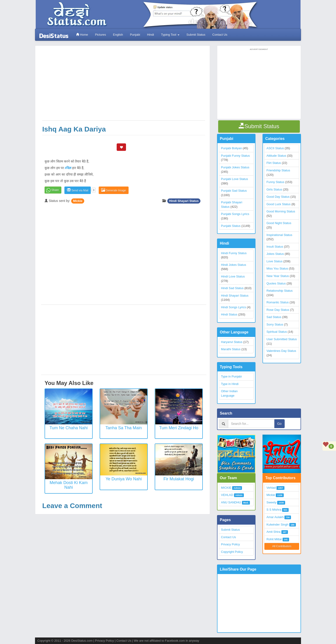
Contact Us (220, 35)
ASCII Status (275, 148)
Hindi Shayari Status (184, 201)
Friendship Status (278, 170)
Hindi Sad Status (232, 288)
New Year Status (278, 276)
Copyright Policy (232, 552)
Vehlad (271, 488)
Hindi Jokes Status (234, 265)
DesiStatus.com (82, 641)
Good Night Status (279, 223)
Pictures (100, 35)
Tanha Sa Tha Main (124, 428)
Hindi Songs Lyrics (233, 307)
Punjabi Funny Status (235, 156)
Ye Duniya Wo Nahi (124, 479)
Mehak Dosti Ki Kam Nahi (68, 485)
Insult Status (275, 247)
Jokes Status (275, 254)
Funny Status (275, 182)
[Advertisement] (124, 85)
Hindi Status (229, 314)
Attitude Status (276, 156)
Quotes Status (276, 283)
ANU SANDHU (231, 502)
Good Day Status (278, 197)
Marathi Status (231, 349)
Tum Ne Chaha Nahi (68, 428)
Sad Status (274, 317)
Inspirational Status (279, 235)
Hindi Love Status (233, 276)
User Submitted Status (282, 339)
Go (279, 424)
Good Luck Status (278, 204)
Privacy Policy (230, 544)
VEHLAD (227, 495)
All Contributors (282, 546)
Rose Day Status (278, 310)
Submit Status (196, 35)
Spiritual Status (277, 332)
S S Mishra (274, 510)
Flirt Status (274, 163)
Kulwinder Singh (277, 525)
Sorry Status (275, 324)
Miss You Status (277, 268)
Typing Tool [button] (170, 35)
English (118, 35)
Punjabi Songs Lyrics (235, 214)
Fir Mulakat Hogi (179, 479)
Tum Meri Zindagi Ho (179, 428)
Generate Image (114, 190)
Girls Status (274, 189)
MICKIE (226, 488)
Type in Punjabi (231, 376)
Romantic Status (278, 302)
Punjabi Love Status (234, 179)
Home (82, 35)
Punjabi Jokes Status (235, 167)
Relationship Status (280, 291)
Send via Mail (78, 190)
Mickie (78, 201)
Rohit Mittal (274, 539)
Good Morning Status (281, 211)
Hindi (150, 35)
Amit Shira (273, 532)
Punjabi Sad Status (234, 191)
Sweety (271, 502)
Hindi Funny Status (234, 253)
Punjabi (135, 35)
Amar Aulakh (275, 517)
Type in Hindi (230, 384)
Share (55, 190)
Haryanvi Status (232, 342)
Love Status (275, 261)
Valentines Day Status (281, 351)
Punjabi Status (231, 226)
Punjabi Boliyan (231, 148)
